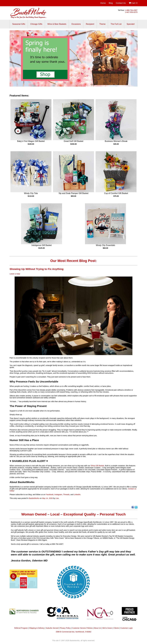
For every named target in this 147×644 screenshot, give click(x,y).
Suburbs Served (52, 628)
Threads (66, 494)
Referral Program (21, 628)
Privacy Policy (65, 628)
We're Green (107, 628)
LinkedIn (77, 494)
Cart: (133, 3)
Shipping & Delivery (37, 628)
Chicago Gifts (36, 24)
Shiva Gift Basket (97, 466)
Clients (116, 628)
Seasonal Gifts (19, 24)
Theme (102, 24)
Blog (111, 3)
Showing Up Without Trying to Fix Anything (37, 269)
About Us (97, 628)
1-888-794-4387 (131, 10)
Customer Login (127, 628)
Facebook (50, 494)
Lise (57, 498)
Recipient (90, 24)
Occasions (76, 24)
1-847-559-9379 (131, 12)
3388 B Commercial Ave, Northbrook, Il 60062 (74, 632)
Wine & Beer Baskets (57, 24)
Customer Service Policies (82, 628)
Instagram (58, 494)
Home (103, 3)
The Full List (116, 24)
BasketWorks (34, 498)
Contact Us (121, 3)
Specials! (131, 24)
